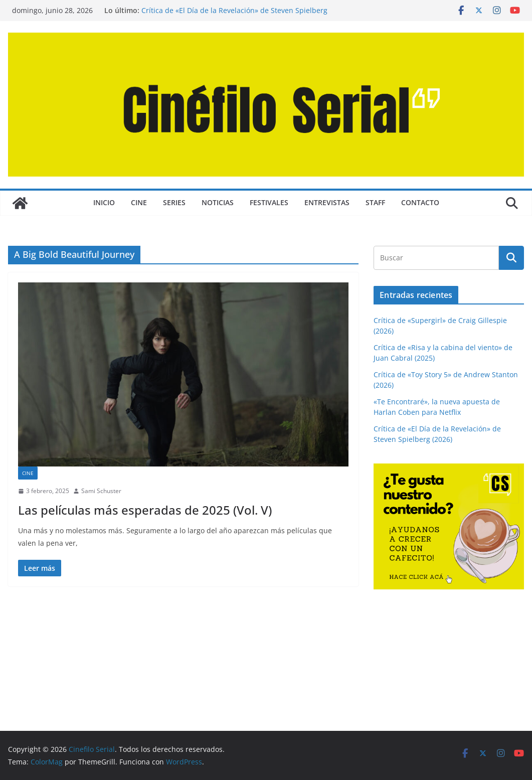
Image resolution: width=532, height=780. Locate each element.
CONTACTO (420, 202)
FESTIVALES (269, 202)
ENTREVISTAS (327, 202)
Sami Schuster (101, 491)
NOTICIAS (218, 202)
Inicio (104, 202)
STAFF (375, 202)
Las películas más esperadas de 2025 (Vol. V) (145, 510)
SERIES (174, 202)
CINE (139, 202)
